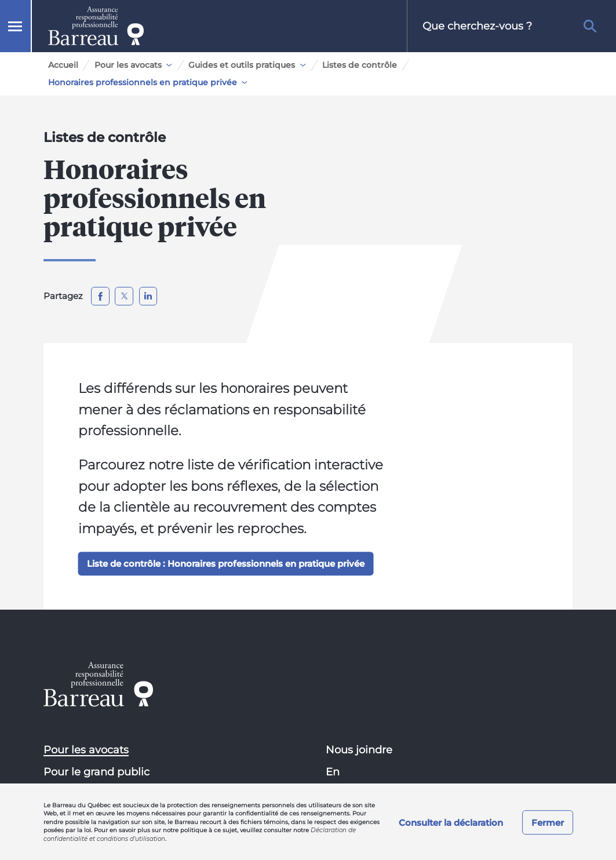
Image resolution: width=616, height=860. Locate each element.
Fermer (548, 823)
